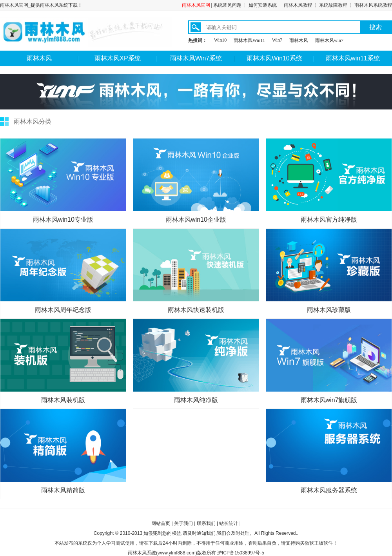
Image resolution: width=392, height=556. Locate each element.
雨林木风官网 (196, 5)
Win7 (277, 40)
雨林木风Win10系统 (274, 58)
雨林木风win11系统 (353, 58)
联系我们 (206, 523)
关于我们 (183, 523)
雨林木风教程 (298, 5)
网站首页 (161, 523)
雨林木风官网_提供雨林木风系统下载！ (41, 5)
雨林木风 (299, 40)
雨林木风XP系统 (117, 58)
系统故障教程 (333, 5)
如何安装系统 (263, 5)
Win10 (220, 40)
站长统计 (229, 523)
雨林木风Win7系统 (196, 58)
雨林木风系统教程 (373, 5)
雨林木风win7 (329, 40)
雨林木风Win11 (249, 40)
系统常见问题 (227, 5)
